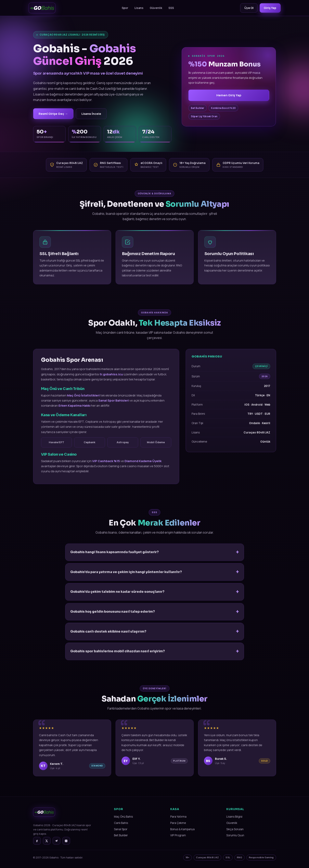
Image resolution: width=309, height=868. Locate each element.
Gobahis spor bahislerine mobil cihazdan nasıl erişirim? (118, 656)
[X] (47, 841)
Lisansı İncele (95, 114)
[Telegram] (56, 841)
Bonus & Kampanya (182, 830)
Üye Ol (247, 8)
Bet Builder (121, 836)
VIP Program (178, 836)
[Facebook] (37, 841)
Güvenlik (154, 8)
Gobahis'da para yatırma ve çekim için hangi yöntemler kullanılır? (126, 577)
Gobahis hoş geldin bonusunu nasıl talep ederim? (113, 616)
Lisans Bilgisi (234, 817)
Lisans (138, 8)
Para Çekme (178, 824)
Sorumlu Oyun (235, 836)
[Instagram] (66, 841)
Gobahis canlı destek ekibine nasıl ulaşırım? (108, 636)
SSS (170, 8)
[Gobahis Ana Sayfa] (44, 818)
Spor (124, 8)
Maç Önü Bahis (123, 817)
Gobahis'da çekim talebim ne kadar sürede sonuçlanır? (117, 596)
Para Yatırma (178, 817)
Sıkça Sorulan (235, 830)
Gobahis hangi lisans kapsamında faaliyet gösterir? (114, 557)
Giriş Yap (269, 8)
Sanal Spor (121, 830)
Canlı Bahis (121, 824)
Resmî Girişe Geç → (54, 114)
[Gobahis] (42, 8)
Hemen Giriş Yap (229, 96)
